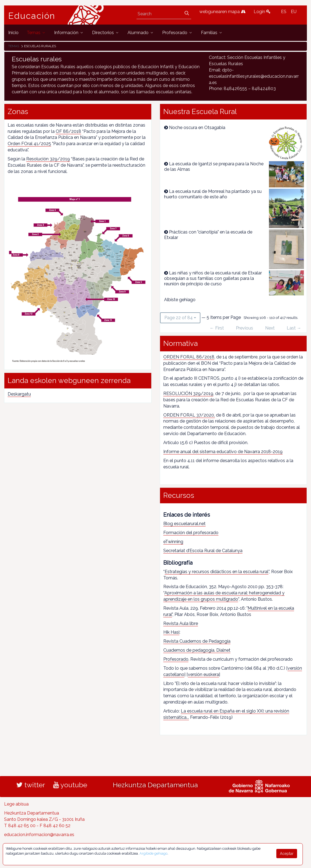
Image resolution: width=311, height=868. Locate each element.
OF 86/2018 (68, 131)
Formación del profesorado (191, 533)
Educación (32, 16)
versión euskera (203, 674)
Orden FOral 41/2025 (29, 144)
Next (270, 328)
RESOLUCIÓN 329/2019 (188, 393)
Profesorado (176, 659)
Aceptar (287, 854)
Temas (14, 46)
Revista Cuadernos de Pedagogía (197, 641)
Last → (294, 328)
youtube (70, 785)
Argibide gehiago (153, 853)
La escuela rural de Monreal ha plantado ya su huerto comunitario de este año (213, 194)
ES (284, 12)
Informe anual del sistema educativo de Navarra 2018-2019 (223, 452)
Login (262, 12)
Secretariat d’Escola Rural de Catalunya (203, 551)
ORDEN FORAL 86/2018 (189, 357)
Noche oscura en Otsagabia (197, 128)
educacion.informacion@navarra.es (39, 835)
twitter (31, 785)
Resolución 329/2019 (48, 159)
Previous (245, 328)
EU (294, 12)
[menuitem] (13, 33)
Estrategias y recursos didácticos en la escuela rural (217, 572)
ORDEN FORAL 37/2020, (189, 415)
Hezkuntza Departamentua (155, 785)
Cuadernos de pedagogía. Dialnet (197, 650)
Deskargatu (19, 394)
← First (217, 328)
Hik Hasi (171, 632)
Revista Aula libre (181, 623)
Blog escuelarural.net (184, 524)
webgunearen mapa (222, 12)
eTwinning (173, 542)
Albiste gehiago (180, 300)
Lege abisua (16, 804)
